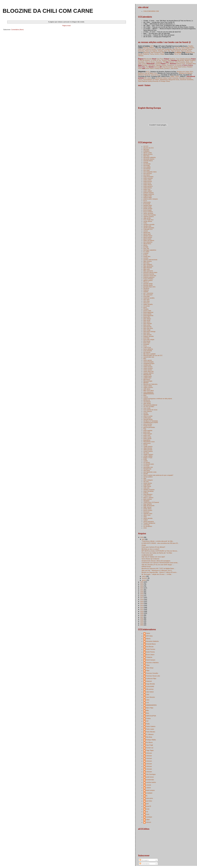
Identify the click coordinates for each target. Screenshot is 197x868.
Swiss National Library (145, 81)
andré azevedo (148, 178)
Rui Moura (149, 742)
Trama (152, 54)
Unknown (149, 753)
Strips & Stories (150, 62)
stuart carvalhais (149, 491)
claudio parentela (149, 228)
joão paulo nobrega (149, 331)
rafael (148, 820)
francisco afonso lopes (150, 272)
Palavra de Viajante (151, 51)
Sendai (146, 474)
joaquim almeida (149, 336)
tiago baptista (148, 504)
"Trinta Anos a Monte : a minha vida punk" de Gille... (158, 541)
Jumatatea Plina (191, 64)
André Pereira (150, 652)
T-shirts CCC (147, 496)
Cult (176, 48)
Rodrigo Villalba (151, 740)
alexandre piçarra (149, 159)
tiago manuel (147, 507)
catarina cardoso (149, 217)
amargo (146, 162)
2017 (142, 598)
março (144, 576)
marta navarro (148, 370)
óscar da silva (148, 424)
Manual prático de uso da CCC (153, 355)
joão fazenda (147, 327)
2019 (142, 594)
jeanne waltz (147, 311)
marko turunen (148, 367)
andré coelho (147, 180)
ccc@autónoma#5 (147, 555)
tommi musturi (148, 510)
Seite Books (174, 68)
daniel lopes (147, 234)
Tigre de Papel (176, 51)
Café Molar (151, 65)
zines (145, 528)
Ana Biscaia (150, 647)
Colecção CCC (148, 229)
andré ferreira (148, 181)
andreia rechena (148, 193)
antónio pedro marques (151, 199)
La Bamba (178, 52)
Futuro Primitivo (148, 279)
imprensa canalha (149, 298)
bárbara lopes (148, 205)
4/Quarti (172, 62)
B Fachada (147, 204)
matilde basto (148, 376)
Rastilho (191, 46)
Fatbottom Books (161, 65)
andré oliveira (148, 185)
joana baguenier (148, 312)
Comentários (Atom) (17, 30)
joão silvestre (147, 335)
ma (147, 812)
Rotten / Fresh (148, 458)
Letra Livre (141, 49)
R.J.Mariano (150, 734)
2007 (142, 617)
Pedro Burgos (148, 434)
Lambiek (158, 64)
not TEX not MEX (149, 407)
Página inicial (66, 26)
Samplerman (147, 469)
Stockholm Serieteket (187, 80)
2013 (142, 605)
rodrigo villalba (148, 456)
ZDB (163, 52)
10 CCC (146, 146)
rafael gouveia (148, 450)
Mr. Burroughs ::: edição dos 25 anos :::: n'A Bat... (157, 574)
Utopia (162, 54)
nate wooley (147, 403)
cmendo (149, 785)
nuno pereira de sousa (150, 410)
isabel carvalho (148, 304)
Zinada (144, 545)
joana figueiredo (148, 316)
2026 (142, 537)
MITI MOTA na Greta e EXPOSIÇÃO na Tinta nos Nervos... (160, 551)
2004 (142, 623)
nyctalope (149, 817)
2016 (142, 600)
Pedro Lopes (150, 729)
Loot (147, 702)
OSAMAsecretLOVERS (151, 422)
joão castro (147, 322)
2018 (142, 596)
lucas (148, 809)
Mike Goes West (149, 391)
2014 (142, 603)
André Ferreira (151, 649)
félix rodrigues (148, 264)
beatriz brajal (147, 207)
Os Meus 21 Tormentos (151, 421)
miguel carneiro (148, 387)
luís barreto (147, 352)
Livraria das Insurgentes (164, 49)
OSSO (177, 76)
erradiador (149, 793)
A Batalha (146, 151)
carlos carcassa (148, 213)
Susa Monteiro (148, 494)
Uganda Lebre (148, 514)
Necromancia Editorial (150, 405)
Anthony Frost (181, 64)
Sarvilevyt (172, 59)
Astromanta (147, 202)
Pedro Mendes (151, 732)
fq (147, 796)
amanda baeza (148, 161)
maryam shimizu (149, 373)
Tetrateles (146, 501)
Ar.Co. (148, 72)
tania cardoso (148, 499)
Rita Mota (149, 737)
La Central (178, 65)
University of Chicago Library (161, 81)
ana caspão (147, 167)
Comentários (144, 864)
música (146, 397)
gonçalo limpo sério (149, 287)
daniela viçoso (148, 236)
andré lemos (147, 183)
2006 (142, 619)
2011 (142, 609)
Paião (148, 724)
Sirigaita (160, 51)
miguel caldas (148, 386)
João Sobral (150, 692)
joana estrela (147, 314)
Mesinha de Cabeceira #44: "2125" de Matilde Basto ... (158, 568)
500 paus (146, 149)
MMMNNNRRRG (149, 394)
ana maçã (146, 170)
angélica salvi (148, 196)
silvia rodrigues (148, 480)
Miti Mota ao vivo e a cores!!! (150, 549)
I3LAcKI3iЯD (150, 686)
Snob (165, 51)
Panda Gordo (148, 426)
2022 (142, 588)
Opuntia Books (148, 419)
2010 (142, 611)
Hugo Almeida (150, 684)
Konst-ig (157, 67)
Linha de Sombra (151, 49)
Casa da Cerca (155, 75)
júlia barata (147, 341)
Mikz (148, 710)
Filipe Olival (150, 668)
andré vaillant (148, 191)
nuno (148, 814)
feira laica (146, 263)
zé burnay (146, 525)
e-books (146, 253)
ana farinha (147, 169)
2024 (142, 584)
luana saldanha (148, 349)
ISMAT (172, 76)
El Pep (145, 255)
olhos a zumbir (148, 416)
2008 (142, 615)
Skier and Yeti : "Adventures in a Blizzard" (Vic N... (157, 570)
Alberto (148, 639)
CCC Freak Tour (148, 220)
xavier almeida (148, 518)
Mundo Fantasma (144, 54)
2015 (142, 602)
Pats (145, 429)
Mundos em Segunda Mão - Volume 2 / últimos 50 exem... (160, 572)
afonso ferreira (148, 154)
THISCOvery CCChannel (151, 502)
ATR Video (149, 636)
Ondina (148, 718)
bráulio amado (148, 209)
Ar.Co (145, 201)
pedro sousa (147, 437)
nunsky (146, 413)
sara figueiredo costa (150, 472)
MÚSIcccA (147, 400)
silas (145, 478)
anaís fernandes (148, 177)
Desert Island (150, 68)
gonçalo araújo (148, 284)
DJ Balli (146, 247)
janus (145, 308)
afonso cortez (148, 153)
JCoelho (146, 309)
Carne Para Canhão (150, 215)
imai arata (146, 296)
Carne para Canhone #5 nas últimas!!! (153, 547)
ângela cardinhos (149, 194)
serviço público (148, 477)
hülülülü (146, 292)
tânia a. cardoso (148, 498)
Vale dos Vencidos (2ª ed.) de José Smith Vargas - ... (158, 565)
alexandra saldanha (150, 157)
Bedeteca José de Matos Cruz (147, 73)
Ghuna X (146, 282)
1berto (148, 633)
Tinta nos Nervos (186, 51)
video (145, 517)
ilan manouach (148, 295)
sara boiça (147, 470)
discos (145, 245)
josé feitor (146, 338)
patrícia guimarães (149, 427)
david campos (148, 237)
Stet (169, 51)
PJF (147, 721)
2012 (142, 607)
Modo (188, 62)
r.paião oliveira (148, 446)
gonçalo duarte (148, 285)
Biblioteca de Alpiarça (186, 73)
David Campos (151, 660)
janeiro (144, 580)
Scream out (150, 748)
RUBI (145, 459)
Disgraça (146, 52)
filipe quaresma (148, 271)
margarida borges (149, 363)
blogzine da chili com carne (48, 11)
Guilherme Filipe (151, 679)
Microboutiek (148, 59)
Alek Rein (146, 156)
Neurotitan (141, 62)
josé (147, 804)
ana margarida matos (150, 172)
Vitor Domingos (151, 774)
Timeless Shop (166, 60)
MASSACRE (147, 375)
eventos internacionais (150, 260)
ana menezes (148, 173)
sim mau (146, 482)
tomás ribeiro (147, 509)
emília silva (147, 256)
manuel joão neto (149, 357)
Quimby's (167, 68)
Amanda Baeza (151, 644)
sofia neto (146, 488)
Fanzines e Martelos (152, 663)
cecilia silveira (148, 221)
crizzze (146, 231)
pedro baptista (148, 430)
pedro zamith (147, 438)
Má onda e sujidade (150, 354)
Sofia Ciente (147, 486)
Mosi (145, 395)
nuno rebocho (148, 411)
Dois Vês (146, 248)
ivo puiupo (147, 306)
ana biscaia (147, 164)
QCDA (145, 445)
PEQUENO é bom (149, 442)
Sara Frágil (149, 745)
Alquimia (146, 48)
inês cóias (147, 301)
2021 (142, 590)
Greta (183, 48)
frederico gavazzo (149, 277)
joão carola (147, 320)
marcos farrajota (148, 362)
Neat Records (177, 49)
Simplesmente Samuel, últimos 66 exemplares (156, 561)
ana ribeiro (147, 175)
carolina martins (151, 782)
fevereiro (145, 578)
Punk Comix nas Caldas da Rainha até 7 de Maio (157, 553)
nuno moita (147, 408)
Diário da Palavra (149, 240)
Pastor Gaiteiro (151, 726)
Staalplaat (159, 62)
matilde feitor (147, 378)
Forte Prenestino (180, 62)
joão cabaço (147, 319)
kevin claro (147, 343)
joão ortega (147, 330)
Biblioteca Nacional (144, 75)
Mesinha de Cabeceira (150, 384)
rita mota (146, 453)
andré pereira (148, 188)
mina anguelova (148, 392)
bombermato (150, 780)
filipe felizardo (148, 268)
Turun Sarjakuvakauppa (183, 59)
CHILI (145, 223)
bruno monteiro (148, 212)
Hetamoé (149, 681)
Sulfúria (146, 493)
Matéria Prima (190, 52)
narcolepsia (147, 402)
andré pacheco (148, 186)
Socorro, (157, 54)
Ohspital (146, 415)
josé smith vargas (149, 339)
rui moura (146, 466)
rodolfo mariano (148, 454)
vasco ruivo (147, 515)
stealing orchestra (149, 490)
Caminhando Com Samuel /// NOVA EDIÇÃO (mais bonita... (160, 563)
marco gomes (148, 360)
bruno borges (148, 210)
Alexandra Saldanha (152, 641)
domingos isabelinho (150, 250)
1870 (152, 46)
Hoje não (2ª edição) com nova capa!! (153, 557)
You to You (177, 54)
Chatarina (149, 657)
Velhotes (141, 56)
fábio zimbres (148, 261)
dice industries (148, 242)
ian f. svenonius (148, 293)
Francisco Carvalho (152, 673)
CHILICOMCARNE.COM (151, 11)
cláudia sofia (147, 226)
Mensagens (144, 860)
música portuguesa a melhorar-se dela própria (158, 399)
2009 (142, 613)
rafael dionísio (148, 448)
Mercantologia (148, 381)
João (148, 694)
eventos (146, 258)
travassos (146, 512)
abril (143, 539)
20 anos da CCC (149, 148)
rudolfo (146, 461)
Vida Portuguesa (155, 52)
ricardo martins (148, 451)
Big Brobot (181, 60)
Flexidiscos (170, 65)
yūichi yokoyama (149, 521)
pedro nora (147, 435)
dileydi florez (147, 244)
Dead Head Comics (180, 67)
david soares (147, 239)
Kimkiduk (146, 344)
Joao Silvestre (150, 697)
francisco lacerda (149, 274)
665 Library (148, 78)
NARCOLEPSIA (151, 716)
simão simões (148, 483)
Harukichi (146, 288)
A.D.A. (167, 64)
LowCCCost (147, 347)
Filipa (148, 665)
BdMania (152, 48)
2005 (142, 621)
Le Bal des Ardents (144, 60)
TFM (164, 62)
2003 (142, 625)
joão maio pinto (148, 328)
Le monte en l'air (156, 60)
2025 (142, 582)
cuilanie (148, 788)
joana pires (147, 317)
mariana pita (147, 365)
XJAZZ (146, 520)
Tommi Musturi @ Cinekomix (150, 559)
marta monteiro (148, 368)
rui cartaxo (147, 462)
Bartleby (145, 65)
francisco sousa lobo (150, 276)
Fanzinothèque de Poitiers (151, 80)
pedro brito (147, 432)
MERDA (146, 383)
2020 (142, 592)
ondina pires (147, 418)
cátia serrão (147, 218)
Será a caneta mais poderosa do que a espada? (158, 475)
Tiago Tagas (150, 750)
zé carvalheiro (148, 526)
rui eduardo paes (149, 464)
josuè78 (149, 806)
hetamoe (146, 290)
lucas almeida (148, 351)
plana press (147, 443)
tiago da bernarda (149, 506)
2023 (142, 586)
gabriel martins (148, 280)
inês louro (146, 303)
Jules (148, 700)
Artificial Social (146, 566)
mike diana (147, 389)
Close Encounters (167, 67)
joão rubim (147, 333)
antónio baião (148, 197)
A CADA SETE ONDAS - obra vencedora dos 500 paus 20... (160, 543)
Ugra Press (160, 59)
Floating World (159, 68)
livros (145, 346)
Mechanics (147, 379)
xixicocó (149, 822)
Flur (179, 48)
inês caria (146, 300)
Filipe (148, 671)
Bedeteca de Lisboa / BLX (185, 72)
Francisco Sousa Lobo (153, 676)
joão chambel (148, 323)
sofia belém (147, 485)
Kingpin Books (190, 48)
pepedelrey (147, 440)
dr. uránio (146, 252)
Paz (147, 67)
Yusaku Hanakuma (149, 523)
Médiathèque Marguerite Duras (170, 80)
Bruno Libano (150, 655)
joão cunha (147, 325)
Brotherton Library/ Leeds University (167, 78)
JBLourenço (150, 689)
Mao (145, 359)
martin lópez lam (149, 371)
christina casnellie (149, 224)
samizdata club (148, 467)
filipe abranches (148, 266)
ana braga (147, 165)
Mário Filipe (150, 708)
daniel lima (147, 232)
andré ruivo (147, 189)
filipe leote (147, 269)
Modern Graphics (190, 60)
